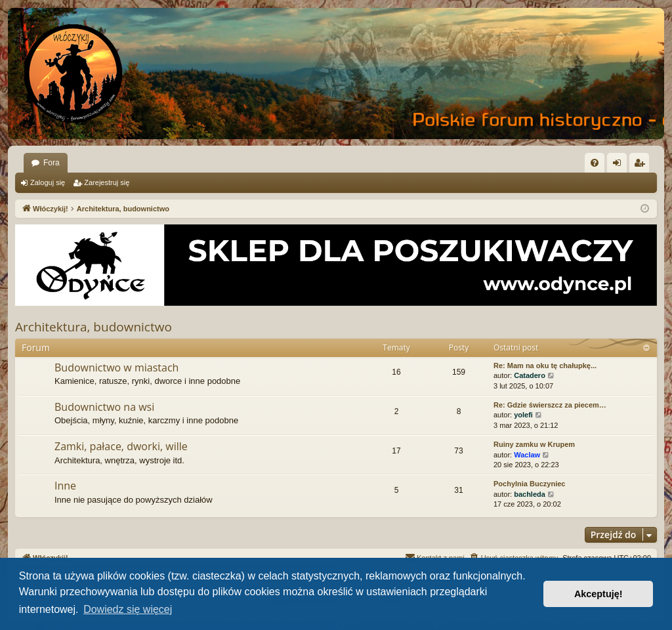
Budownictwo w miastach (116, 367)
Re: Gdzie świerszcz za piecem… (550, 405)
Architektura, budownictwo (94, 327)
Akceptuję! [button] (598, 594)
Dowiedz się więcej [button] (128, 609)
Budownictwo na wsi (104, 407)
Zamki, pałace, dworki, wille (121, 446)
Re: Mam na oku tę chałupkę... (545, 366)
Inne (65, 486)
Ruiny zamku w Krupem (534, 444)
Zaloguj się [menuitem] (620, 165)
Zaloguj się (48, 182)
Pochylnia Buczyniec (529, 484)
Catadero (530, 375)
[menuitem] (595, 163)
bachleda (530, 494)
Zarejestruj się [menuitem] (642, 165)
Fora (52, 163)
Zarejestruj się (107, 182)
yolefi (523, 415)
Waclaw (527, 455)
